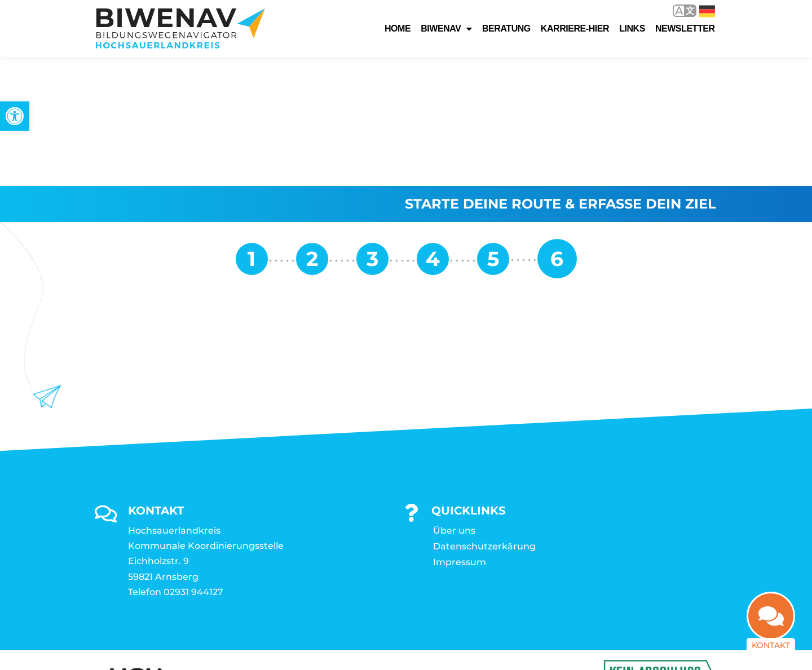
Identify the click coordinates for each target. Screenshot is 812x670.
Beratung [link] (506, 28)
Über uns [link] (454, 401)
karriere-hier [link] (575, 28)
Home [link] (398, 28)
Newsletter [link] (685, 28)
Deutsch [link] (707, 11)
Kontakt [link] (771, 650)
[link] (15, 116)
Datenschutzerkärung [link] (484, 417)
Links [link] (632, 28)
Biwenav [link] (446, 29)
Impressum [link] (460, 433)
